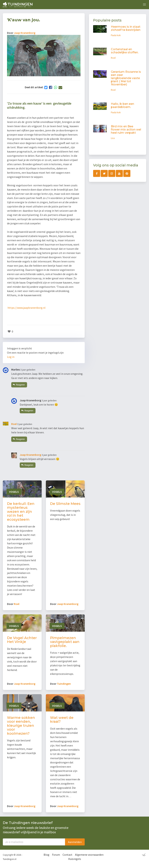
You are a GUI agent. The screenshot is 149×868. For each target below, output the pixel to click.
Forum (56, 855)
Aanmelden (75, 842)
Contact (67, 855)
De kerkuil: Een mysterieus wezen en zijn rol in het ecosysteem (21, 512)
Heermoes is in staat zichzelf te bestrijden (126, 28)
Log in (11, 357)
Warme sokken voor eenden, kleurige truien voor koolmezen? (21, 726)
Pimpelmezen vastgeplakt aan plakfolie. (65, 642)
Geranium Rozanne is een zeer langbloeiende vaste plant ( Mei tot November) (126, 78)
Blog (46, 855)
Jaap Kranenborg (25, 33)
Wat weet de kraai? (62, 720)
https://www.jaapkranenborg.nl (27, 308)
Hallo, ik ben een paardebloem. (122, 105)
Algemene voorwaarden (89, 855)
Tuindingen (64, 684)
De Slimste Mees (65, 504)
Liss (113, 138)
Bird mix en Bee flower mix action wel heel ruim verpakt (126, 130)
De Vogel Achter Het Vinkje (22, 640)
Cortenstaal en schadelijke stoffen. (125, 51)
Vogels (14, 492)
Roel (14, 424)
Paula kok (116, 35)
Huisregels (75, 859)
